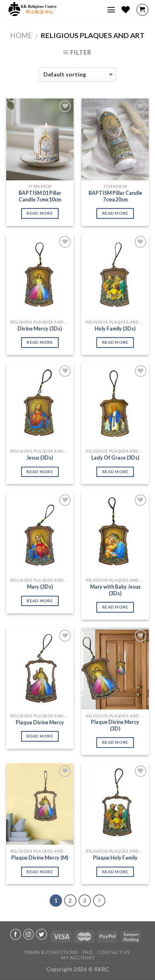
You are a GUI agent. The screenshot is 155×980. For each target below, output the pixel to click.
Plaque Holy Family (115, 858)
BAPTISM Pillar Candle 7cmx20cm (115, 196)
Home (21, 35)
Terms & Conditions (50, 952)
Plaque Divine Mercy (40, 722)
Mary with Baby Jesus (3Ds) (115, 590)
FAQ (88, 952)
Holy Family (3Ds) (115, 329)
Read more (40, 213)
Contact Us (114, 952)
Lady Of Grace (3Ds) (115, 458)
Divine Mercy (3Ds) (40, 329)
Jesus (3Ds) (40, 458)
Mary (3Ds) (40, 587)
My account (78, 957)
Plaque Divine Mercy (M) (40, 858)
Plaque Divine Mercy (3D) (115, 725)
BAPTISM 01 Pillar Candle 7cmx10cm (40, 196)
